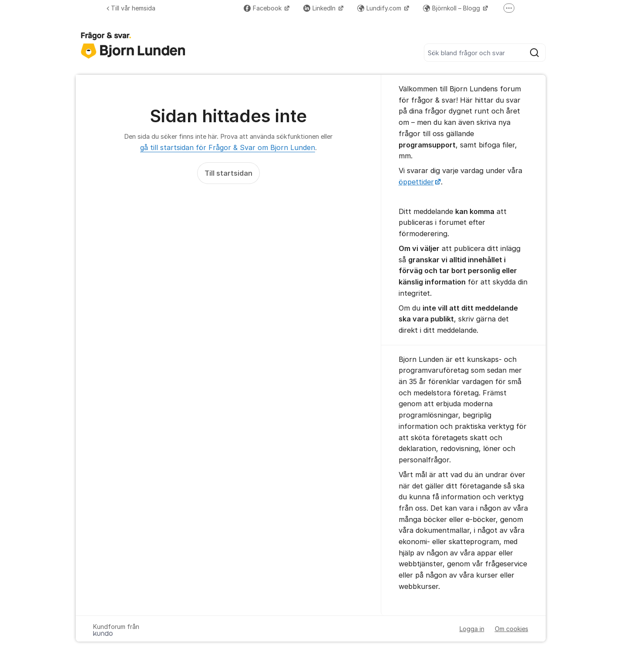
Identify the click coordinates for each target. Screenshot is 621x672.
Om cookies (512, 629)
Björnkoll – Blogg (452, 8)
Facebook (264, 8)
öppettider (416, 182)
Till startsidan (228, 173)
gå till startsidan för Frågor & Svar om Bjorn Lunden (228, 147)
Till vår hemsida (131, 8)
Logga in (472, 629)
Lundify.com (380, 8)
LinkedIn (320, 8)
